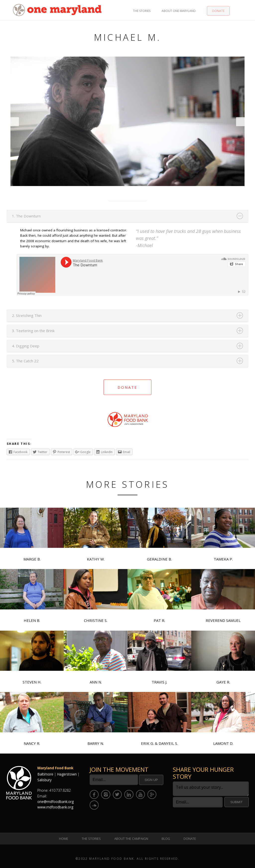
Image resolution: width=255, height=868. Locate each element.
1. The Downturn (26, 216)
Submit (236, 802)
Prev (15, 122)
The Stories (142, 11)
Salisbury (44, 780)
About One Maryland (179, 11)
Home (64, 839)
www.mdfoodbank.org (55, 807)
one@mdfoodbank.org (56, 802)
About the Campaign (131, 839)
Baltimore (45, 774)
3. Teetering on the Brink (33, 331)
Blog (166, 839)
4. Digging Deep (26, 346)
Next (240, 122)
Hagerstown (67, 774)
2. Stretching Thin (27, 315)
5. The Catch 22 (25, 361)
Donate (218, 11)
